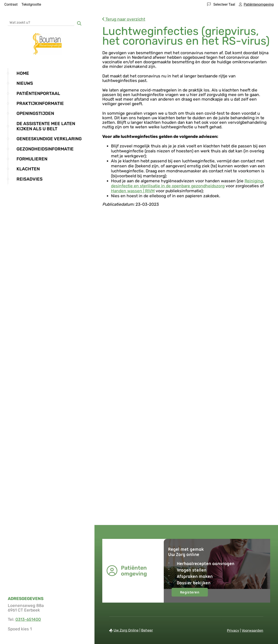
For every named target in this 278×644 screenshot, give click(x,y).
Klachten (28, 169)
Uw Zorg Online (126, 630)
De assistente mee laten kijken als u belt (46, 126)
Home (23, 73)
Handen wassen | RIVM (133, 191)
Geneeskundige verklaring (49, 139)
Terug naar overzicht (124, 19)
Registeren (194, 593)
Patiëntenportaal (38, 93)
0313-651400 (28, 619)
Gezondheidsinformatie (45, 149)
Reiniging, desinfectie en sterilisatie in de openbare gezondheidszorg (187, 183)
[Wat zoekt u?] (41, 22)
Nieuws (25, 83)
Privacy (233, 630)
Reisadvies (30, 179)
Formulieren (32, 159)
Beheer (147, 630)
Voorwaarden (252, 630)
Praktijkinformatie (40, 103)
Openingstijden (35, 113)
